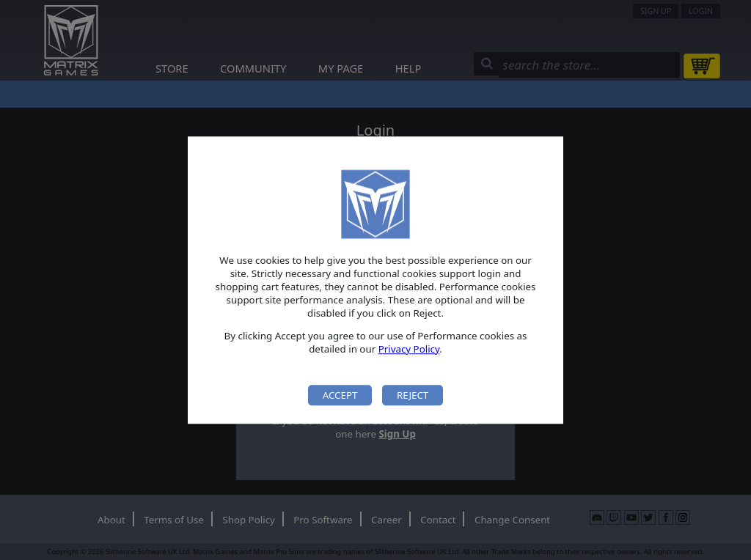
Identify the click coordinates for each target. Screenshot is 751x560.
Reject (413, 395)
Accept (340, 395)
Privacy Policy (409, 349)
